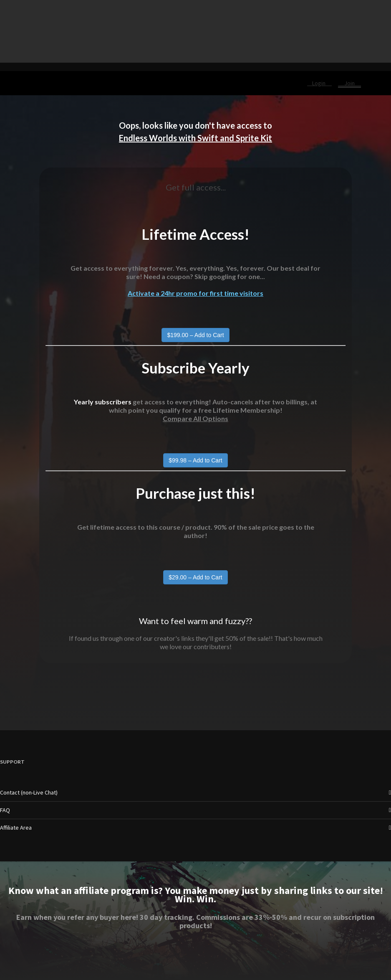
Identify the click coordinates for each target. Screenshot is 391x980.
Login (319, 83)
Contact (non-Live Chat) (29, 792)
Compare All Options (195, 418)
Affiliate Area (16, 828)
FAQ (5, 810)
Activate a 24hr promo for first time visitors (195, 293)
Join (349, 83)
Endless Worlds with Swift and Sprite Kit (195, 138)
